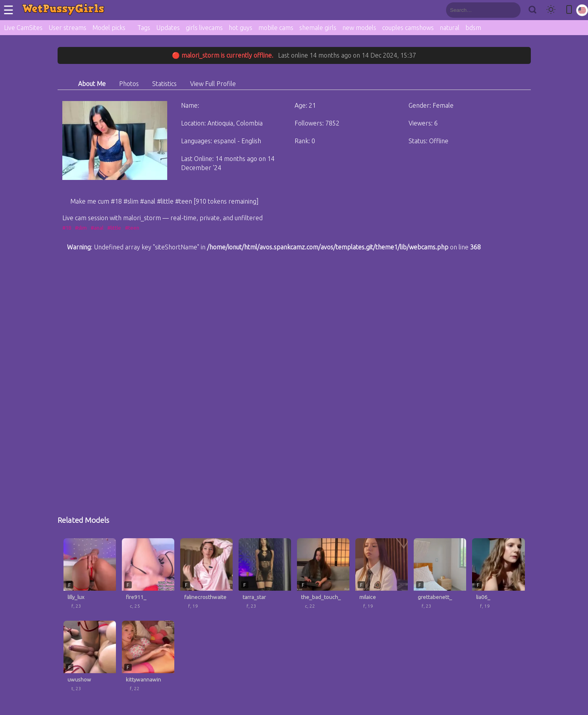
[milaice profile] (382, 576)
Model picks (109, 28)
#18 (67, 228)
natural (450, 28)
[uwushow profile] (90, 659)
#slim (81, 228)
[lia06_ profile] (498, 576)
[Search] (532, 10)
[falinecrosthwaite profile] (206, 576)
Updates (168, 28)
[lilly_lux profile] (90, 576)
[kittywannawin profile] (148, 659)
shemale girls (318, 28)
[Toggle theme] (551, 10)
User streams (67, 28)
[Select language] (582, 10)
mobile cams (276, 28)
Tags (144, 28)
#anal (97, 228)
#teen (132, 228)
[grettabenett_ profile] (440, 576)
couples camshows (408, 28)
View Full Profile (213, 84)
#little (114, 228)
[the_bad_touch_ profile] (323, 576)
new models (359, 28)
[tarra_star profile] (265, 576)
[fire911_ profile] (148, 576)
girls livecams (204, 28)
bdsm (473, 28)
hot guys (241, 28)
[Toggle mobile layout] (569, 10)
